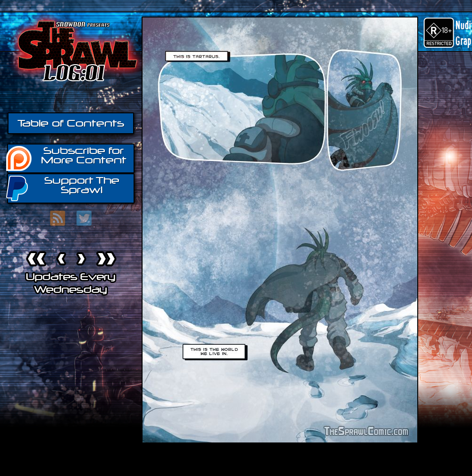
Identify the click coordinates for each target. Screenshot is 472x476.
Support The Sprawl (63, 188)
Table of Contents (71, 123)
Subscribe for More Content (67, 158)
